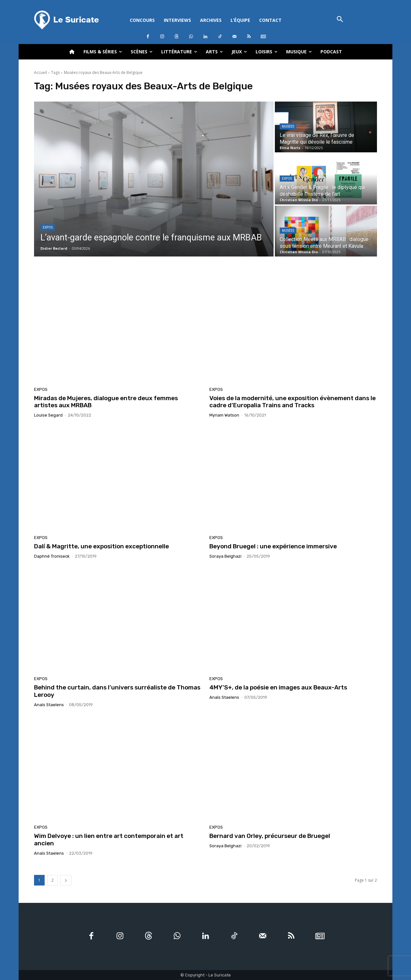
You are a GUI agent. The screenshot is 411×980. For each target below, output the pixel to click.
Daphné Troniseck (52, 556)
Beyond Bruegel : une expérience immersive (273, 546)
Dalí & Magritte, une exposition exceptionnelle (101, 546)
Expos (48, 227)
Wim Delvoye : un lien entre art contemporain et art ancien (109, 840)
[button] (340, 20)
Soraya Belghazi (225, 556)
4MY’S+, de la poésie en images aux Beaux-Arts (278, 687)
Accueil (40, 72)
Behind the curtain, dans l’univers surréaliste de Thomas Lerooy (117, 691)
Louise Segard (48, 415)
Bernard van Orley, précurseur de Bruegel (270, 836)
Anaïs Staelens (49, 705)
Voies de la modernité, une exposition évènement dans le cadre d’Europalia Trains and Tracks (293, 402)
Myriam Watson (224, 415)
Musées (288, 126)
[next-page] (66, 880)
